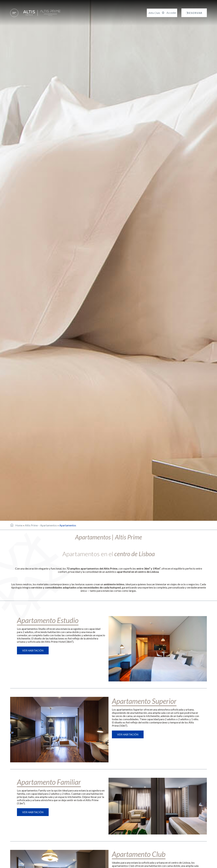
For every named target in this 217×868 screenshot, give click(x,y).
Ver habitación (33, 650)
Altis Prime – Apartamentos (41, 525)
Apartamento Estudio (48, 620)
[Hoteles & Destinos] (14, 13)
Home (19, 525)
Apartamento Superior (144, 701)
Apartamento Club (139, 854)
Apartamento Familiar (49, 782)
